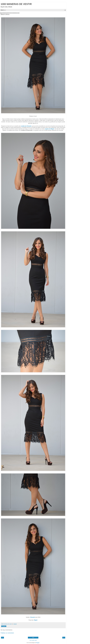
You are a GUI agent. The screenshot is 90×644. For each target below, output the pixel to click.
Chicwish (32, 617)
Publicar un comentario (7, 633)
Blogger (38, 643)
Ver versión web (33, 640)
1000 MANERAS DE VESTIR (16, 4)
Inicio (33, 638)
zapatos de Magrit (49, 129)
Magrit (36, 620)
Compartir (4, 626)
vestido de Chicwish (26, 126)
